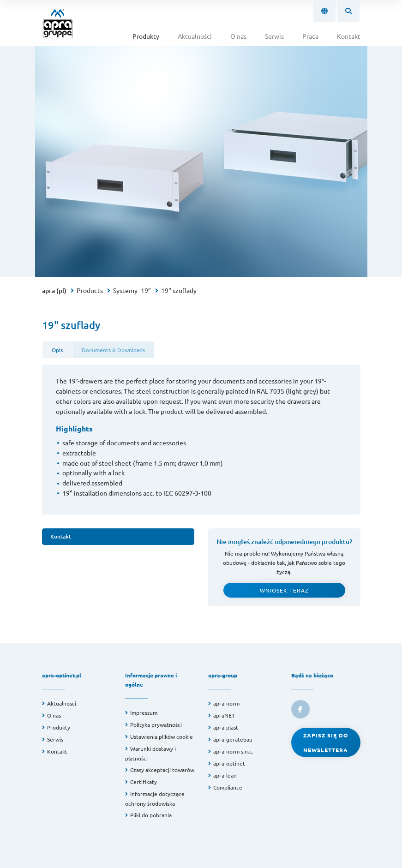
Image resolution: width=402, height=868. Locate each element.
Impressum (144, 712)
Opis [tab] (57, 350)
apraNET (224, 715)
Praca (310, 36)
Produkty (146, 36)
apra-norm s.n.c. (233, 751)
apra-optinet (229, 763)
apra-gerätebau (233, 739)
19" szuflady (179, 290)
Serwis (274, 36)
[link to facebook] (300, 709)
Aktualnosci (62, 703)
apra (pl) (54, 290)
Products (90, 290)
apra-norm (226, 703)
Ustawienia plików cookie (162, 736)
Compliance (228, 787)
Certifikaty (144, 782)
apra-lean (225, 775)
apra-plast (226, 727)
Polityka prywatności (156, 724)
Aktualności (195, 36)
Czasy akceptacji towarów (162, 770)
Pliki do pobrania (151, 815)
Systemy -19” (132, 290)
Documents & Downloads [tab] (113, 350)
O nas (238, 36)
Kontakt (349, 36)
